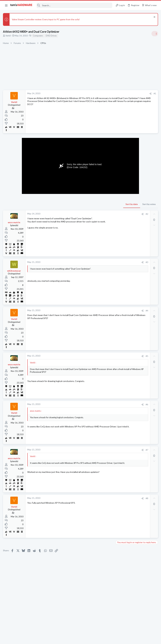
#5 (97, 356)
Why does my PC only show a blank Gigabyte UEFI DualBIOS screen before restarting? (136, 411)
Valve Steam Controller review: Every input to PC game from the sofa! (46, 19)
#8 (97, 498)
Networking (122, 371)
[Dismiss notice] (154, 17)
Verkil (8, 36)
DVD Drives (51, 36)
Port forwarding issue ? (133, 365)
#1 (105, 94)
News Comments (124, 212)
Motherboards (123, 420)
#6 (97, 404)
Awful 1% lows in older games (136, 457)
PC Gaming (122, 258)
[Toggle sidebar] (155, 34)
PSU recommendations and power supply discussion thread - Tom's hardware (136, 267)
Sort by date (82, 204)
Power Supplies (124, 279)
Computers (38, 36)
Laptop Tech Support (126, 450)
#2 (97, 214)
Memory (121, 402)
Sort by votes (99, 204)
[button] (6, 5)
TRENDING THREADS (121, 185)
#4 (97, 311)
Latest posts (118, 359)
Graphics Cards (124, 435)
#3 (97, 262)
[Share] (100, 94)
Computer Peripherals (127, 387)
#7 (97, 450)
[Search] (74, 5)
